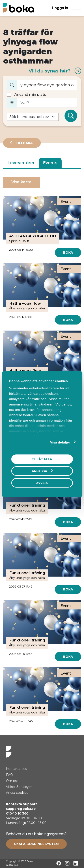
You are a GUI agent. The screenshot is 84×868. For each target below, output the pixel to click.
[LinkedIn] (76, 863)
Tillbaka (24, 143)
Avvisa (42, 483)
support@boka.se (21, 809)
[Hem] (19, 8)
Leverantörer (21, 163)
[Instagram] (67, 863)
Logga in (60, 8)
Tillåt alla (42, 459)
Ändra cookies (17, 793)
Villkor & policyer (19, 787)
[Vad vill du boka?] (47, 85)
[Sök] (71, 116)
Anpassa (42, 471)
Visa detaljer (60, 442)
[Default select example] (33, 117)
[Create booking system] (36, 844)
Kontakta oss (16, 769)
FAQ (10, 775)
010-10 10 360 (17, 813)
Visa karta (21, 182)
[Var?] (47, 103)
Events (50, 163)
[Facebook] (59, 863)
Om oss (12, 781)
